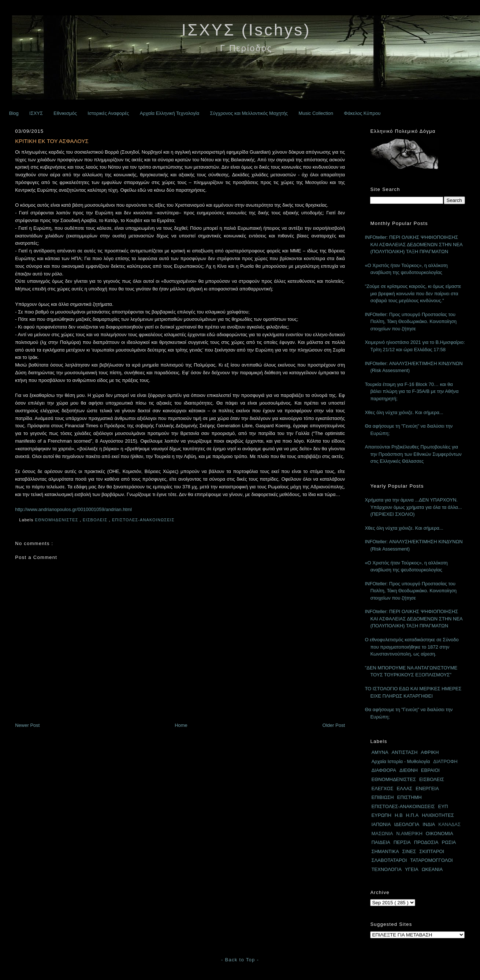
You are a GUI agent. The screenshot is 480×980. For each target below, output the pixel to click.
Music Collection (316, 113)
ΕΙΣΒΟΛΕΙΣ (96, 520)
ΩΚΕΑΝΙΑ (432, 869)
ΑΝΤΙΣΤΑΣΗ (405, 752)
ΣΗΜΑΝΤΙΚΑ (385, 851)
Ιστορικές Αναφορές (108, 113)
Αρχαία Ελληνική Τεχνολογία (170, 113)
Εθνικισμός (65, 113)
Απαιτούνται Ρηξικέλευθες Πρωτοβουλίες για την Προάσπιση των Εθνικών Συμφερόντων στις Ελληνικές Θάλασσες (413, 454)
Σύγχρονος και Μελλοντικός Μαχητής (249, 113)
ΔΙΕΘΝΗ (409, 770)
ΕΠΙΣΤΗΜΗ (409, 797)
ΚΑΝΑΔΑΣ (449, 824)
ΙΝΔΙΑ (429, 824)
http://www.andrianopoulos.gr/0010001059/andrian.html (73, 509)
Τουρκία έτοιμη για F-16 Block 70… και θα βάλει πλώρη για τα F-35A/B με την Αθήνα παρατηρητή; (412, 391)
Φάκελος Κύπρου (362, 113)
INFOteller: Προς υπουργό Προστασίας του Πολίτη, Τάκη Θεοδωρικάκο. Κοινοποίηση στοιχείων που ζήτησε (411, 322)
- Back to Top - (240, 960)
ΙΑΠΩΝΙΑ (381, 824)
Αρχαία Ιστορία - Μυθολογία (401, 761)
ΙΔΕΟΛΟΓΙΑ (407, 824)
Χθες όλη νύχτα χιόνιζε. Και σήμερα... (404, 412)
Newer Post (27, 725)
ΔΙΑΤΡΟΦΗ (445, 761)
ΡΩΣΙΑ (449, 842)
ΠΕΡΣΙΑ (402, 842)
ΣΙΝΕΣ (409, 851)
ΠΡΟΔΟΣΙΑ (426, 842)
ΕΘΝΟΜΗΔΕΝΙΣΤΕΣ (57, 520)
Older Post (334, 725)
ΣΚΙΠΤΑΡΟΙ (432, 851)
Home (181, 725)
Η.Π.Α (412, 815)
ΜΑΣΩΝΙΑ (382, 833)
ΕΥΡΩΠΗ (381, 815)
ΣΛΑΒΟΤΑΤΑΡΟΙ (389, 860)
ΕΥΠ (443, 806)
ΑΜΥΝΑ (380, 752)
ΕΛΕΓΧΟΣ (382, 788)
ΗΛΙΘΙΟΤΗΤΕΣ (438, 815)
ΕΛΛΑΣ (404, 788)
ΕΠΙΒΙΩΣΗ (382, 797)
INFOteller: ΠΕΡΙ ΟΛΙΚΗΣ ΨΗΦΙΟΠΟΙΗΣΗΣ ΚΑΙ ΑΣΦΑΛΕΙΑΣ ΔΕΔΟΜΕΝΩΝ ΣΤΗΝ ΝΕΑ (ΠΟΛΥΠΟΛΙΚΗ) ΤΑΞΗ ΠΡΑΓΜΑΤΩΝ (414, 244)
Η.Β (399, 815)
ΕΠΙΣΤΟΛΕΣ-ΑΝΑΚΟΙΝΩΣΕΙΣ (144, 520)
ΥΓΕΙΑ (412, 869)
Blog (14, 113)
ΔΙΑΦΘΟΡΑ (384, 770)
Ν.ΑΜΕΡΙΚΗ (409, 833)
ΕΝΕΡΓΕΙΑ (427, 788)
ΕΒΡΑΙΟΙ (430, 770)
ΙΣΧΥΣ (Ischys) (246, 30)
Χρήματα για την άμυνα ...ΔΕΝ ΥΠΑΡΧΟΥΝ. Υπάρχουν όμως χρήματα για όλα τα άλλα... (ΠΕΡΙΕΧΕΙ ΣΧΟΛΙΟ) (413, 507)
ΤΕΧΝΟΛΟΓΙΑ (386, 869)
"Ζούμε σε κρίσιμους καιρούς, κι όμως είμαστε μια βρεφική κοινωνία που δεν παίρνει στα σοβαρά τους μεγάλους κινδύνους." (413, 293)
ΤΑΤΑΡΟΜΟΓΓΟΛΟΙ (431, 860)
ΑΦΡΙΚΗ (430, 752)
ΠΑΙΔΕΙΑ (381, 842)
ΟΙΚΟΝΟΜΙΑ (440, 833)
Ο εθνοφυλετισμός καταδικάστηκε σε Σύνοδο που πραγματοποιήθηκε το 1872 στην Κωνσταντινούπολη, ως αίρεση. (412, 647)
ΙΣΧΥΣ (36, 113)
